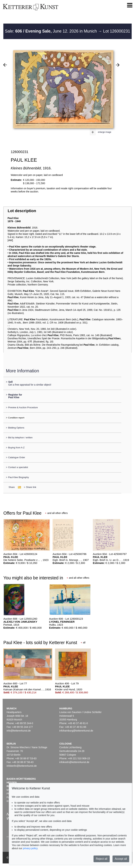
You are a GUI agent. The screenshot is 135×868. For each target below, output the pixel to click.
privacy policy (30, 848)
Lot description (22, 211)
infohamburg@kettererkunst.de (76, 731)
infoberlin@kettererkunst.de (22, 766)
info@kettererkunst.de (19, 731)
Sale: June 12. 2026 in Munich (51, 31)
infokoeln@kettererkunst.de (74, 762)
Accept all (121, 859)
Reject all (102, 859)
